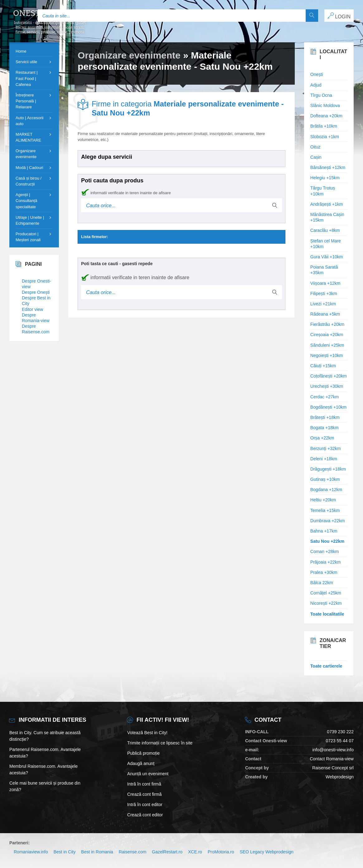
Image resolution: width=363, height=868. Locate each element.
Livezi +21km (323, 304)
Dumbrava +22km (328, 521)
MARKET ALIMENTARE (28, 137)
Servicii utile (26, 62)
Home (21, 51)
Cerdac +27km (325, 397)
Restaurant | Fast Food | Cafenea (27, 78)
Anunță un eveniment (148, 774)
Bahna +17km (324, 531)
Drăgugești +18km (328, 469)
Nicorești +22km (326, 603)
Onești (317, 74)
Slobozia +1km (325, 137)
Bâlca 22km (322, 583)
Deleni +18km (324, 459)
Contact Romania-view (332, 759)
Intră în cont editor (145, 805)
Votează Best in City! (147, 733)
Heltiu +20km (323, 500)
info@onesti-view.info (333, 750)
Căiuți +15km (323, 366)
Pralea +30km (324, 572)
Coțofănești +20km (329, 376)
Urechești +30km (327, 386)
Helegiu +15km (325, 178)
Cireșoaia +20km (327, 335)
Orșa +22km (322, 438)
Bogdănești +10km (328, 407)
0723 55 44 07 (340, 741)
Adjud (316, 85)
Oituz (315, 147)
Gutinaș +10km (325, 479)
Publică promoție (143, 753)
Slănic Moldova (325, 106)
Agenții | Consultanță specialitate (26, 201)
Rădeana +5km (325, 314)
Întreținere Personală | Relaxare (26, 101)
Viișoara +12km (325, 283)
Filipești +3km (324, 293)
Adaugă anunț (141, 763)
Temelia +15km (325, 510)
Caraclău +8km (325, 230)
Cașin (316, 157)
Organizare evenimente (129, 55)
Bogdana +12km (326, 490)
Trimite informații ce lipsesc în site (160, 743)
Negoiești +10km (327, 355)
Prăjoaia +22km (326, 562)
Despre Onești (36, 292)
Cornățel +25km (326, 593)
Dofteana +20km (326, 116)
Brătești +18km (325, 417)
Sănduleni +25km (327, 345)
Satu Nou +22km (327, 541)
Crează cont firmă (144, 794)
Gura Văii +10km (327, 257)
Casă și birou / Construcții (29, 181)
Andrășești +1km (327, 204)
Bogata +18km (325, 428)
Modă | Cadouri (29, 168)
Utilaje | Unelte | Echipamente (30, 220)
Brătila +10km (324, 126)
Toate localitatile (327, 614)
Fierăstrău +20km (327, 324)
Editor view (32, 309)
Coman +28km (325, 551)
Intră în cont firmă (144, 784)
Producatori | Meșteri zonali (28, 237)
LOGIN (339, 16)
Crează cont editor (145, 815)
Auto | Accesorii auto (29, 121)
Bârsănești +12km (328, 167)
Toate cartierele (326, 666)
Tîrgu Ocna (321, 95)
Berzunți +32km (326, 448)
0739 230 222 (340, 732)
